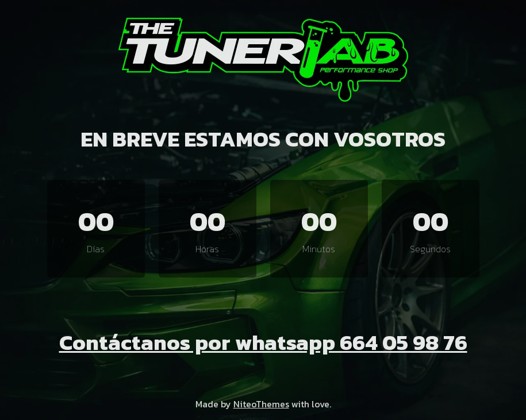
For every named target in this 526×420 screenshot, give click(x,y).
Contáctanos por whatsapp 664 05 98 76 (263, 342)
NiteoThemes (261, 404)
